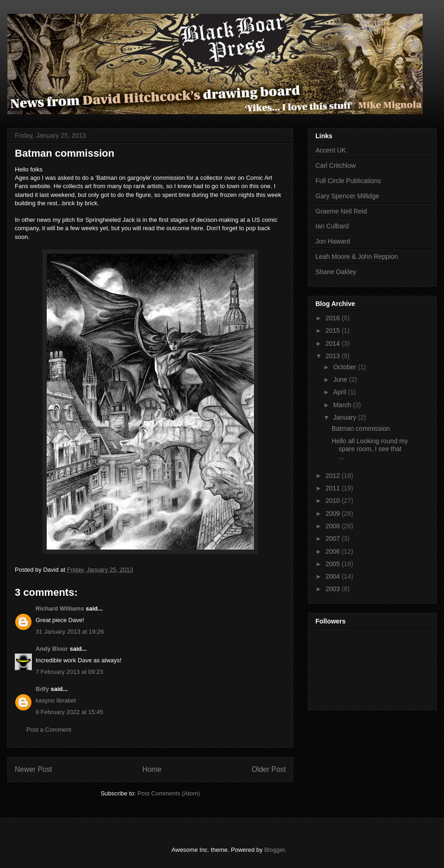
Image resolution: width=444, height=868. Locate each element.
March (343, 405)
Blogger (274, 850)
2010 (334, 501)
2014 (334, 343)
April (340, 392)
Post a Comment (49, 730)
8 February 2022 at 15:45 (69, 712)
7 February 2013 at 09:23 (69, 672)
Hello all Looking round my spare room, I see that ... (370, 449)
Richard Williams (60, 608)
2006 (334, 551)
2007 (334, 538)
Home (152, 769)
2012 (334, 476)
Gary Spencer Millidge (347, 196)
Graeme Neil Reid (341, 211)
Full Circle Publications (348, 181)
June (341, 379)
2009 (334, 513)
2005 (334, 564)
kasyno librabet (56, 700)
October (345, 367)
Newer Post (34, 769)
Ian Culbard (332, 226)
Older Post (269, 769)
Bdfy (42, 689)
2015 (334, 330)
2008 (334, 526)
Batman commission (361, 428)
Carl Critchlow (336, 165)
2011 (334, 488)
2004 (334, 576)
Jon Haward (333, 241)
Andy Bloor (52, 649)
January (345, 417)
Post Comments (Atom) (169, 793)
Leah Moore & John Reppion (357, 257)
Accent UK (331, 150)
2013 (334, 356)
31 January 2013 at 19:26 (70, 632)
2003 (334, 589)
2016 (334, 318)
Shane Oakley (336, 272)
